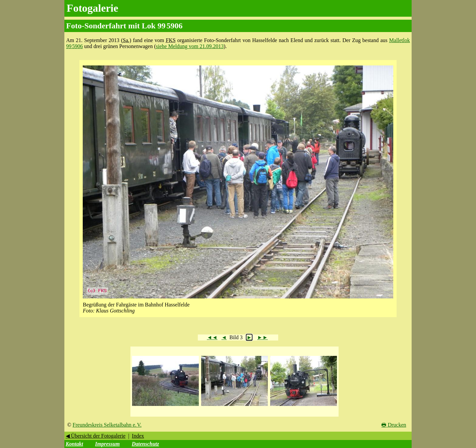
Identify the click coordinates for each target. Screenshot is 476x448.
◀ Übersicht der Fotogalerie (96, 436)
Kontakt (74, 444)
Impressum (107, 444)
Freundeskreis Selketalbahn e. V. (107, 425)
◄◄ (212, 337)
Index (138, 436)
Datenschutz (145, 444)
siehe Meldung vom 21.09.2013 (190, 46)
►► (263, 337)
